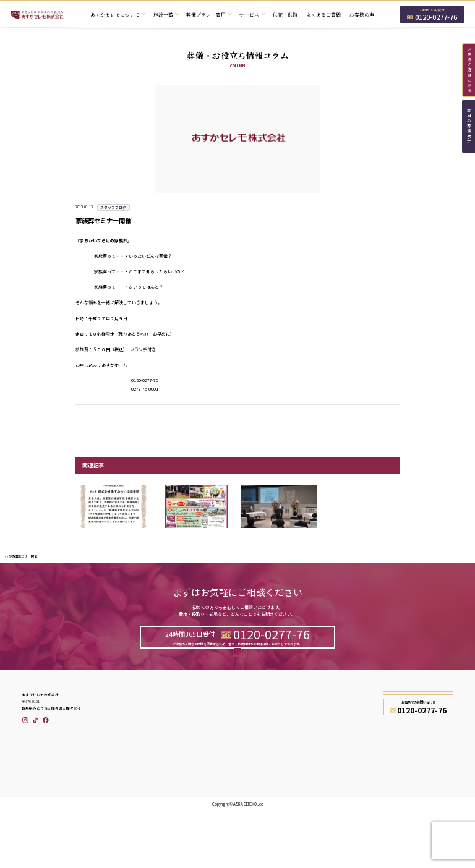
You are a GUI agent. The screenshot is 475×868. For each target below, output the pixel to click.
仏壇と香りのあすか (143, 827)
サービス (132, 794)
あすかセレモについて (145, 762)
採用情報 (322, 773)
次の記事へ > (389, 420)
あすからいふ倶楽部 (259, 762)
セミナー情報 (253, 784)
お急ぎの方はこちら (469, 70)
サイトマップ (327, 806)
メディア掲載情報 (257, 794)
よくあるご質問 (323, 15)
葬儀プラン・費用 (140, 784)
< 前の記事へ (86, 420)
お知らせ (249, 773)
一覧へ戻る (237, 420)
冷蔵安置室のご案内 (143, 806)
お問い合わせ (187, 693)
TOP (7, 574)
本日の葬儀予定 (469, 126)
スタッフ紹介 (327, 762)
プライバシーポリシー (335, 784)
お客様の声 (362, 15)
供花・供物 (285, 15)
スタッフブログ (24, 574)
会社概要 (322, 751)
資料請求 (288, 693)
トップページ (136, 751)
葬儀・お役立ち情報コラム (266, 806)
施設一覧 (132, 773)
